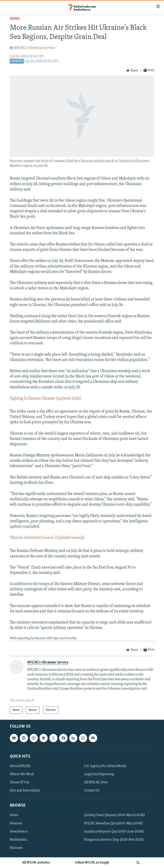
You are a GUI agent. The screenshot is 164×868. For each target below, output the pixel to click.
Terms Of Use (20, 783)
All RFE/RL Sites (96, 783)
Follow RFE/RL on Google (92, 863)
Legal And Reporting (99, 774)
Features (16, 823)
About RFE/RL (20, 766)
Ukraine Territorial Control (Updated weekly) (47, 538)
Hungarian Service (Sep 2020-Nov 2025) (114, 840)
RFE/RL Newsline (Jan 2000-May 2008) (113, 823)
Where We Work (22, 774)
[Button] (132, 71)
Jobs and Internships (25, 791)
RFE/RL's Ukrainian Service (35, 48)
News (15, 19)
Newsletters (19, 832)
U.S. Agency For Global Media (105, 766)
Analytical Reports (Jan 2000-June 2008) (114, 832)
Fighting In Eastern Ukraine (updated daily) (46, 398)
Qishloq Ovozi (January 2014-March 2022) (114, 815)
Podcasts (16, 848)
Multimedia (18, 840)
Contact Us (92, 791)
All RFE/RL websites (36, 863)
